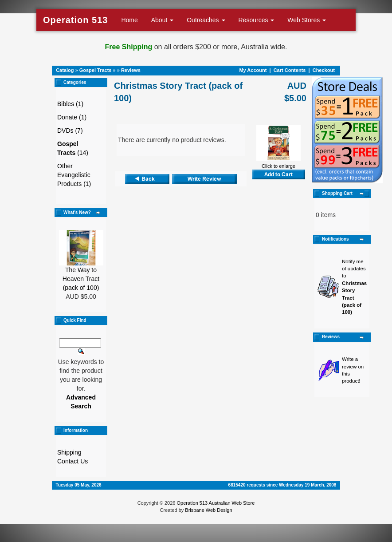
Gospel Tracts (96, 70)
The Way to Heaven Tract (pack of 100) (81, 279)
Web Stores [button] (307, 20)
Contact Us (73, 461)
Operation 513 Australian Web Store (216, 503)
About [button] (162, 20)
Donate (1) (72, 117)
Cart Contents (290, 70)
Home (129, 20)
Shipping (69, 452)
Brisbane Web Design (208, 510)
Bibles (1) (70, 104)
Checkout (324, 70)
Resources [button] (257, 20)
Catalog (65, 70)
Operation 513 (75, 20)
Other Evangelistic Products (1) (74, 175)
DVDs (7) (70, 131)
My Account (253, 70)
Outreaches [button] (206, 20)
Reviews (131, 70)
